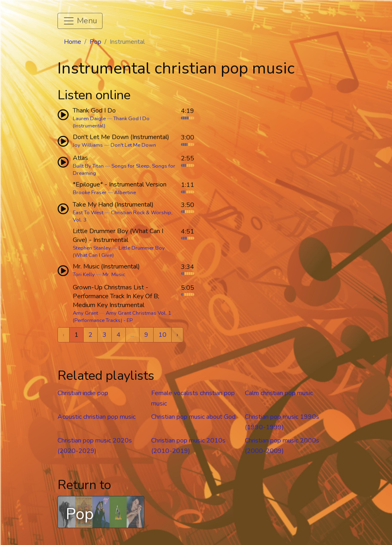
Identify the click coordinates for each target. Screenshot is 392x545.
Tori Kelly (84, 275)
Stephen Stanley (92, 248)
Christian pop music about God (193, 417)
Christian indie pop (83, 393)
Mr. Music (114, 275)
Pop (95, 42)
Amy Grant (85, 313)
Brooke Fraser (90, 193)
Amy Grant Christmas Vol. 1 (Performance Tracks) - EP (122, 317)
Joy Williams (88, 145)
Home (73, 42)
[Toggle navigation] (80, 21)
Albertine (125, 193)
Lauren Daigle (89, 119)
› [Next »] (177, 335)
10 (162, 335)
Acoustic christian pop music (96, 417)
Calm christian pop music (279, 393)
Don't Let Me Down (133, 145)
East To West (88, 213)
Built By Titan (88, 166)
